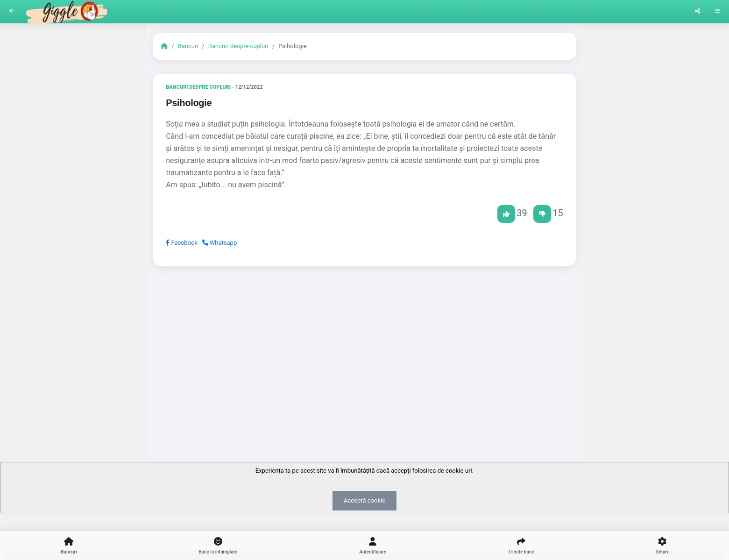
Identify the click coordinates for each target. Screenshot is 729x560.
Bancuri (188, 46)
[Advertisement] (364, 345)
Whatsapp (220, 243)
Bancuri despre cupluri (238, 46)
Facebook (182, 243)
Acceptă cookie (364, 500)
